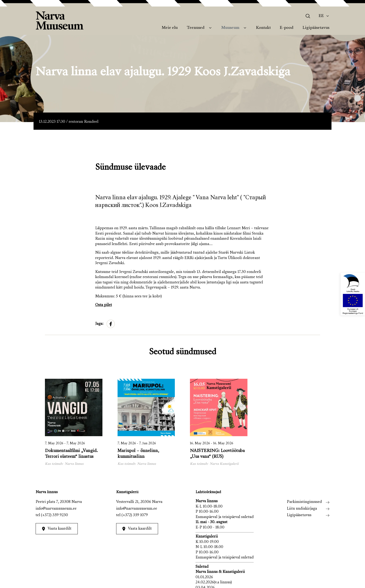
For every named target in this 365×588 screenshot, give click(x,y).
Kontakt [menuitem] (263, 28)
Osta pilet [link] (104, 305)
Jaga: (99, 324)
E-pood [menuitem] (287, 28)
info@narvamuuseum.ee (56, 509)
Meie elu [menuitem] (170, 28)
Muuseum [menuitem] (230, 28)
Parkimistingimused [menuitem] (304, 502)
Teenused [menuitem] (196, 28)
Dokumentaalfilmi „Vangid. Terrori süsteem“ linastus (71, 454)
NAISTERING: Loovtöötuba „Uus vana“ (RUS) (217, 454)
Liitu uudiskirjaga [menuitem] (302, 509)
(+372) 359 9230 (54, 515)
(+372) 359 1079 (135, 515)
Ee (321, 16)
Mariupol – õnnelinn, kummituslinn (138, 454)
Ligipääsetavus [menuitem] (316, 28)
